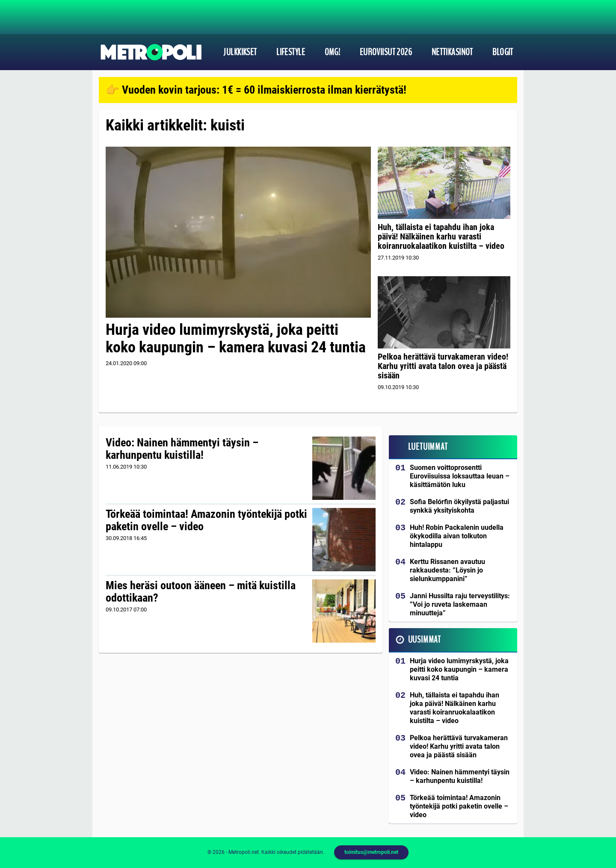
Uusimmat (425, 640)
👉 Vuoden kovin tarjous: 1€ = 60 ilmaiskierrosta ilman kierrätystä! (256, 90)
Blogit (503, 52)
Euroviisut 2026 (386, 52)
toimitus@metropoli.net (371, 852)
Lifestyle (291, 52)
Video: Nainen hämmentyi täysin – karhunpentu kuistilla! (182, 449)
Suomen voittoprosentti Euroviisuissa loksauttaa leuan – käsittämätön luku (460, 476)
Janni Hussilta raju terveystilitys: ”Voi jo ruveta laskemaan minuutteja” (460, 604)
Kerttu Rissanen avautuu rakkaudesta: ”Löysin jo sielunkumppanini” (447, 570)
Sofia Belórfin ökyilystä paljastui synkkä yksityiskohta (459, 506)
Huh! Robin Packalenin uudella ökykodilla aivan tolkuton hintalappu (457, 536)
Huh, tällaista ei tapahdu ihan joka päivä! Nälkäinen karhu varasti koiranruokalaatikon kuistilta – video (441, 236)
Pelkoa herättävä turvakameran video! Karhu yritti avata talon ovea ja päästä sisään (443, 366)
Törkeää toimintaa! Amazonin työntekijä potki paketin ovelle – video (206, 520)
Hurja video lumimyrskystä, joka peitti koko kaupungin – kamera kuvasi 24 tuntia (236, 338)
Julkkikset (240, 52)
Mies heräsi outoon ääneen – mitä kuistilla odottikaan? (201, 592)
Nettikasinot (452, 52)
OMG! (333, 52)
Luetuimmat (428, 447)
